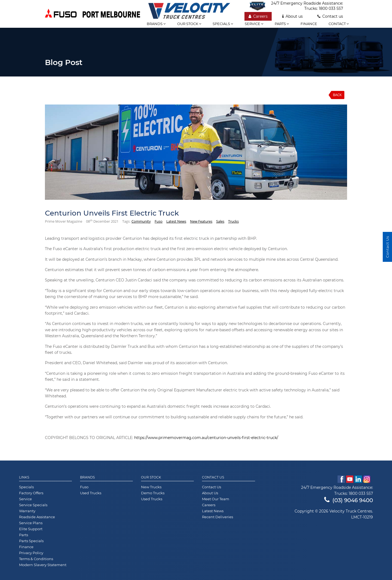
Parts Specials (31, 541)
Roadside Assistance (37, 517)
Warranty (27, 511)
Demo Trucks (153, 493)
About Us (210, 493)
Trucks (233, 221)
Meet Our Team (216, 499)
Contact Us (213, 477)
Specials (223, 24)
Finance (309, 24)
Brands (87, 477)
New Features (201, 221)
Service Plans (31, 523)
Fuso (159, 221)
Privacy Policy (31, 553)
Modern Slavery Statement (43, 565)
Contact (339, 24)
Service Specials (33, 505)
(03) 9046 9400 (349, 500)
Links (24, 477)
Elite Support (31, 529)
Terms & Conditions (36, 559)
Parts (282, 24)
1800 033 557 (331, 8)
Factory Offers (31, 493)
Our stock (189, 24)
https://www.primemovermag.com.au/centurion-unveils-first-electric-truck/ (206, 438)
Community (141, 221)
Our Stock (151, 477)
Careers (258, 16)
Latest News (176, 221)
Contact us (330, 16)
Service (254, 24)
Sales (220, 221)
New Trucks (151, 487)
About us (293, 16)
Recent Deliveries (218, 517)
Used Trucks (91, 493)
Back (337, 95)
